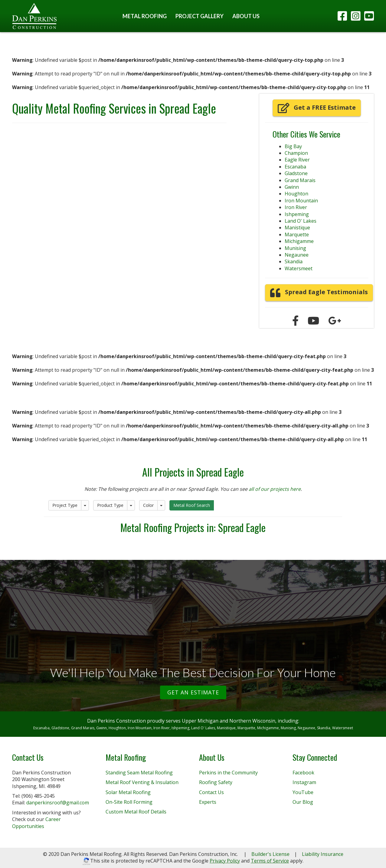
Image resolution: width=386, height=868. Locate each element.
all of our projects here (275, 489)
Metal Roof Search (192, 505)
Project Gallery (200, 16)
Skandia (294, 261)
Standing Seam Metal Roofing (139, 773)
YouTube (303, 792)
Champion (296, 153)
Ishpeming (297, 214)
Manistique (297, 228)
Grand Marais (300, 180)
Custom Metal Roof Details (136, 812)
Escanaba (295, 167)
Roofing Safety (216, 782)
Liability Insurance (323, 854)
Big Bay (293, 146)
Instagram (304, 782)
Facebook (303, 773)
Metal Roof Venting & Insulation (142, 782)
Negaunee (297, 255)
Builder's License (270, 854)
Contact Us (211, 792)
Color (148, 505)
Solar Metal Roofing (128, 792)
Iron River (296, 207)
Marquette (297, 234)
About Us (246, 16)
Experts (208, 802)
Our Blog (303, 802)
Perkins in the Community (228, 773)
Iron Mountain (301, 201)
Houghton (296, 194)
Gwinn (292, 187)
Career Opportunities (36, 823)
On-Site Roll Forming (129, 802)
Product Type (110, 505)
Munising (295, 248)
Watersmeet (299, 268)
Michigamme (299, 241)
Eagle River (297, 160)
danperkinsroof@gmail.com (58, 803)
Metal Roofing (145, 16)
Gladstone (296, 173)
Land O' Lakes (301, 221)
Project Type (65, 505)
